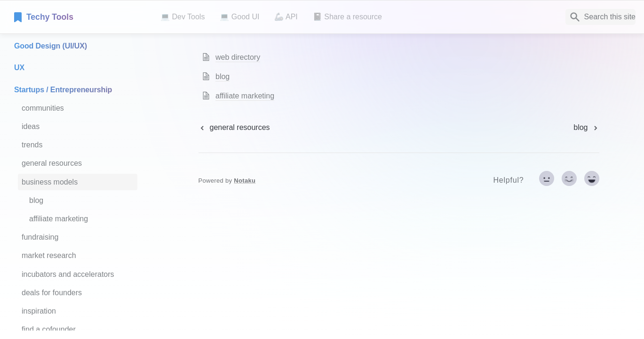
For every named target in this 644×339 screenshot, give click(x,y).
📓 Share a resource (347, 17)
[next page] (586, 128)
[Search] (600, 17)
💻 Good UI (239, 17)
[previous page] (234, 128)
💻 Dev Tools (183, 17)
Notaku (245, 181)
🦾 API (286, 17)
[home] (80, 17)
